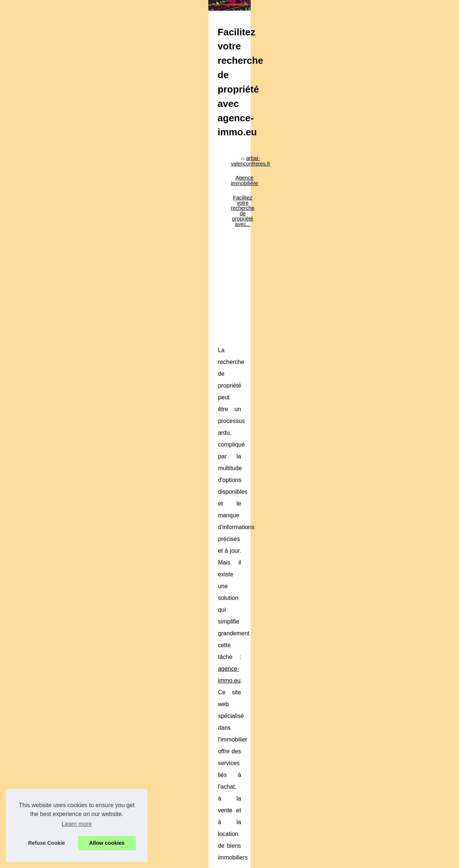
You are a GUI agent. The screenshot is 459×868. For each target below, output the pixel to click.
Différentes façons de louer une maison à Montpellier (131, 837)
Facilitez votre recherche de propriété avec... (195, 187)
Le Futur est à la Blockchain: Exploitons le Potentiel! (130, 824)
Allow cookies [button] (107, 843)
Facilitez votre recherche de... (384, 490)
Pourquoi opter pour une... (380, 676)
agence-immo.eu (292, 325)
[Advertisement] (174, 248)
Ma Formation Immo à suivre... (385, 507)
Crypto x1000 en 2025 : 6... (382, 619)
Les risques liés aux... (375, 418)
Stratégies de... (367, 580)
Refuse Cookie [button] (46, 843)
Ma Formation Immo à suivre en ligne (73, 763)
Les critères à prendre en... (381, 659)
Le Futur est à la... (371, 523)
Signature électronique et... (381, 563)
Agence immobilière (113, 187)
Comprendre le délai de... (379, 451)
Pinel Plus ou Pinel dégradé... (384, 434)
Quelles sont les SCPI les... (382, 692)
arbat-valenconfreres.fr (57, 187)
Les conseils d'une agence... (383, 378)
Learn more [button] (77, 824)
